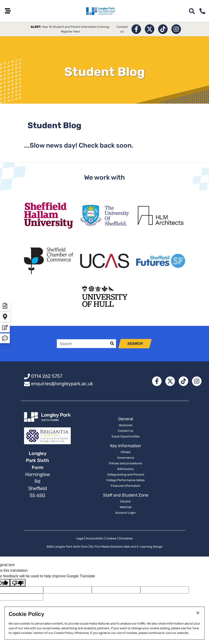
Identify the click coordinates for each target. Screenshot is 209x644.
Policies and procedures (126, 464)
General (126, 420)
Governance (126, 459)
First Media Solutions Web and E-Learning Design (129, 548)
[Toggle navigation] (9, 11)
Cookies (111, 539)
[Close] (198, 613)
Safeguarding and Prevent (126, 475)
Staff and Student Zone (126, 496)
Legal (80, 539)
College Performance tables (126, 481)
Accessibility (95, 539)
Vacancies (126, 426)
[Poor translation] (18, 584)
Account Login (126, 514)
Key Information (126, 447)
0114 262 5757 (47, 377)
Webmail (126, 508)
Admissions (126, 470)
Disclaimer (126, 539)
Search (135, 344)
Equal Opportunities (126, 437)
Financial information (126, 487)
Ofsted (126, 453)
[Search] (83, 345)
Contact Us (126, 432)
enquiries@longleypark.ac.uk (62, 385)
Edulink (126, 502)
